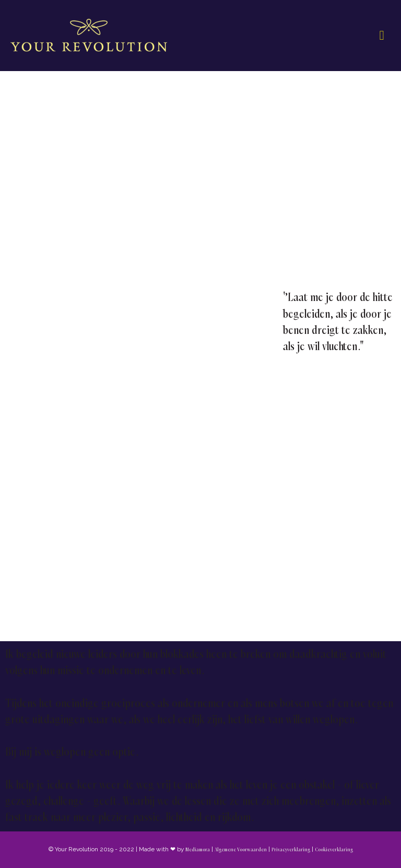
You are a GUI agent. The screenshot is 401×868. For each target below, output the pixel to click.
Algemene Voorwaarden (241, 850)
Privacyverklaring (291, 850)
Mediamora (198, 850)
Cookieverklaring (334, 850)
